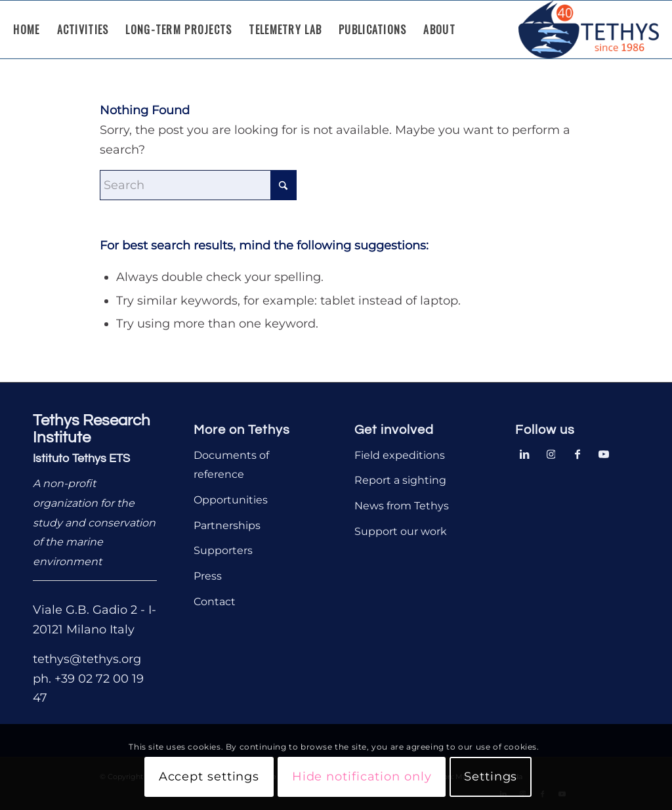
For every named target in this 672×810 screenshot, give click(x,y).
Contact (215, 602)
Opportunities (231, 500)
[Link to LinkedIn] (525, 453)
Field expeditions (400, 455)
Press (208, 576)
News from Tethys (402, 506)
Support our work (401, 531)
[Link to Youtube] (604, 453)
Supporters (223, 550)
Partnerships (227, 525)
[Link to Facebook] (577, 453)
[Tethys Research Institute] (589, 30)
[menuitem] (26, 30)
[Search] (198, 185)
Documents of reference (231, 465)
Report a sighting (400, 480)
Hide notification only (362, 777)
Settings (491, 777)
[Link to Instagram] (551, 453)
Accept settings (209, 777)
